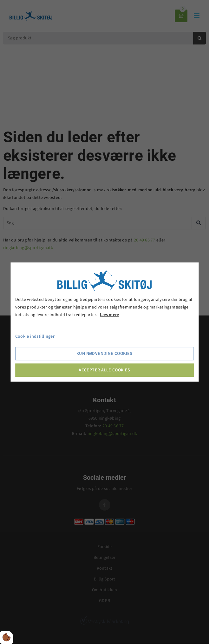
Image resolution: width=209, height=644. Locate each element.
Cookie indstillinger (35, 337)
